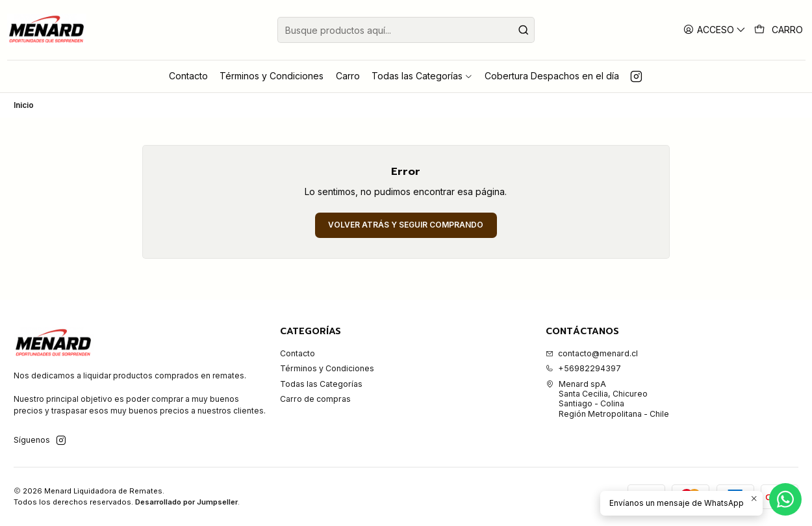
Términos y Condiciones (327, 368)
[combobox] (406, 30)
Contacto (298, 353)
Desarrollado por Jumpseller (186, 502)
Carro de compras (315, 399)
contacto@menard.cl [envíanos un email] (592, 353)
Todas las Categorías (321, 384)
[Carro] (779, 30)
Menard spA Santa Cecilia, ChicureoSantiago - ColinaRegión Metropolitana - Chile (607, 399)
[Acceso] (715, 30)
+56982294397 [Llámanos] (583, 368)
